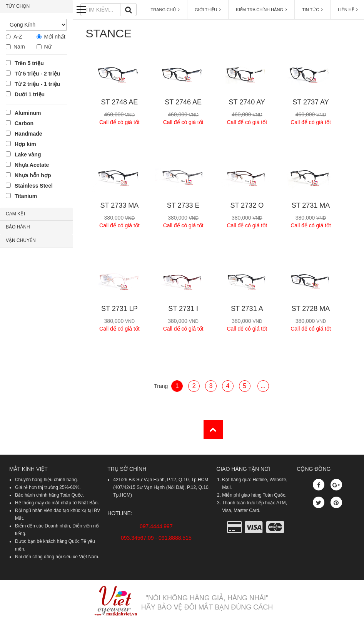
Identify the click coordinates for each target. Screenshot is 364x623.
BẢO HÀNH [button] (18, 227)
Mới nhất (55, 37)
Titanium (26, 196)
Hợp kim (25, 144)
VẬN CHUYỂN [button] (21, 240)
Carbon (24, 123)
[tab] (36, 7)
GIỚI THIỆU (208, 10)
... (263, 386)
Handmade (28, 134)
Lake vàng (28, 154)
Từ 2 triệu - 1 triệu (37, 84)
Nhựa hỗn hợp (33, 175)
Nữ (48, 47)
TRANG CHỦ (165, 10)
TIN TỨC (312, 10)
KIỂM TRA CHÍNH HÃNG (261, 10)
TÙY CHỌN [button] (18, 6)
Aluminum (28, 113)
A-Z (18, 37)
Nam (19, 47)
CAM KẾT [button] (16, 214)
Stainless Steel (34, 186)
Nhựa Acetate (32, 165)
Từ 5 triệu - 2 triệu (37, 74)
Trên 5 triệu (29, 63)
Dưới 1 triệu (30, 94)
